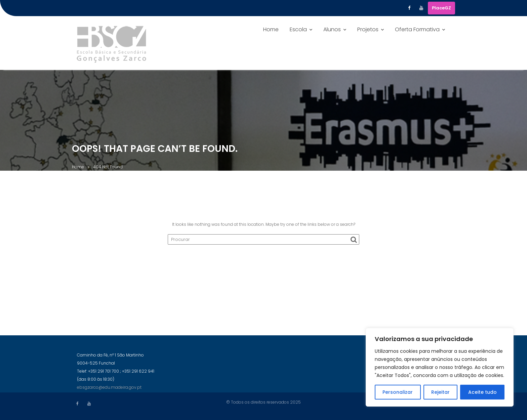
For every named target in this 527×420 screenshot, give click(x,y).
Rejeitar (440, 392)
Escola (298, 29)
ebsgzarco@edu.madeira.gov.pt (109, 390)
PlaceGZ (441, 8)
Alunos (332, 29)
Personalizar (398, 392)
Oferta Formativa (417, 29)
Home (271, 29)
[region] (440, 367)
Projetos (368, 29)
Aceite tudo (482, 392)
